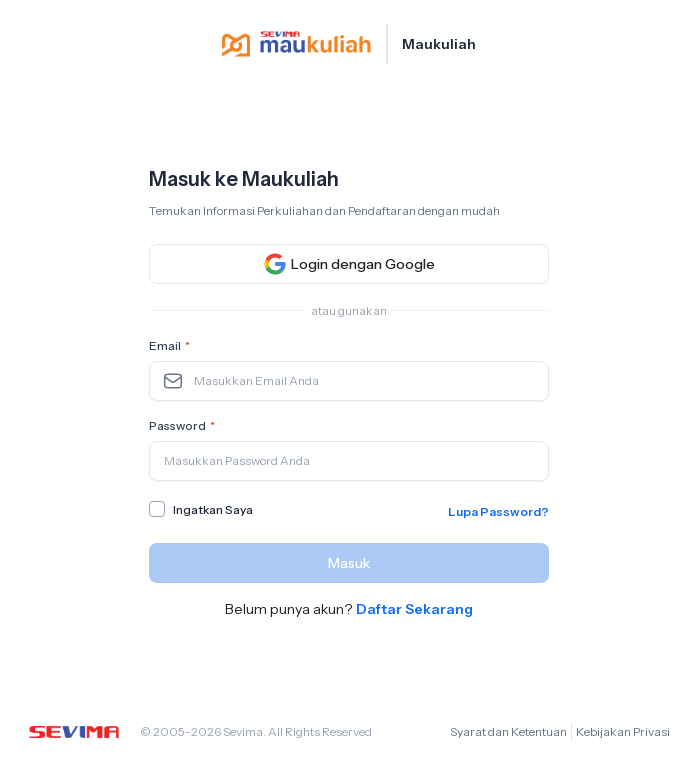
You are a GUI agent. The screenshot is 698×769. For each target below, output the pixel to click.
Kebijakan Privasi (623, 731)
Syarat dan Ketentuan (508, 731)
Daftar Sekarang (414, 609)
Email (171, 346)
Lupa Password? (498, 511)
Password (184, 426)
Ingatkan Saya (213, 509)
